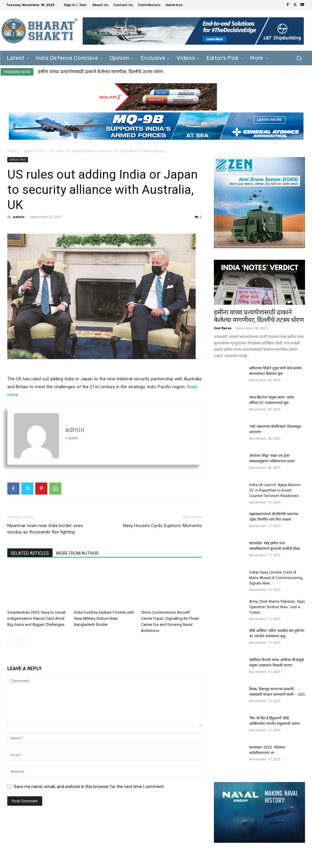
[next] (296, 72)
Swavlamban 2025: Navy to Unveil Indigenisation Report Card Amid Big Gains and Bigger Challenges (36, 618)
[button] (299, 58)
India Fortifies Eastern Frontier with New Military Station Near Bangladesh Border (104, 618)
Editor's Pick (34, 151)
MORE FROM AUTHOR (77, 553)
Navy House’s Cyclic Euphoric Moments (162, 526)
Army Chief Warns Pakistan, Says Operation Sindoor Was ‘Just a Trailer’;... (277, 607)
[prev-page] (11, 643)
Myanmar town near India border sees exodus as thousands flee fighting (45, 529)
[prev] (286, 72)
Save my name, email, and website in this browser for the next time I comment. (89, 787)
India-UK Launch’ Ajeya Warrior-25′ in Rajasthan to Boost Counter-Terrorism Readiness (275, 490)
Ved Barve (223, 328)
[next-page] (21, 643)
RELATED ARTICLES (30, 553)
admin (19, 217)
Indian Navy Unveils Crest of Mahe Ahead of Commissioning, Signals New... (276, 578)
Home (13, 151)
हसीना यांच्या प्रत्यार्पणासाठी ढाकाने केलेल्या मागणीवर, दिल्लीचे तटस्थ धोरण (101, 72)
